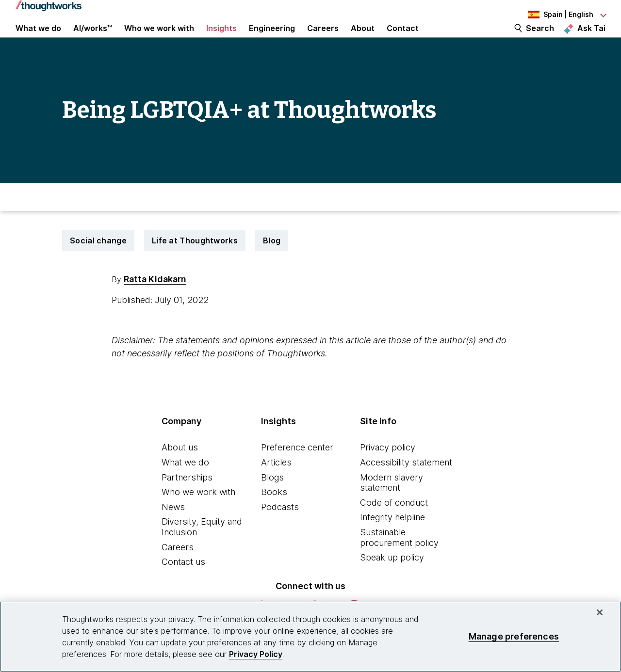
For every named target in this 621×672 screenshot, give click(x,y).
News (173, 531)
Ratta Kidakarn (155, 303)
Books (274, 516)
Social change (98, 264)
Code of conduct (394, 526)
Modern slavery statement (392, 506)
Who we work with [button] (159, 40)
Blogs (272, 501)
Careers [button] (323, 40)
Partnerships (187, 501)
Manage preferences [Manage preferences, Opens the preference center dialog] (514, 636)
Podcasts (280, 531)
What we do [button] (38, 40)
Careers (178, 570)
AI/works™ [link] (93, 40)
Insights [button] (221, 40)
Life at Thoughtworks (195, 264)
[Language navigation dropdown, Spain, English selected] (552, 15)
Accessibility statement (406, 486)
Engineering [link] (272, 40)
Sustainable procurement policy (399, 561)
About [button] (363, 40)
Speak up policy (392, 581)
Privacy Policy (256, 654)
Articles (276, 486)
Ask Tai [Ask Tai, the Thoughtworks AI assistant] (591, 39)
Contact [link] (403, 40)
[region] (310, 637)
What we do (185, 486)
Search (540, 40)
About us (180, 471)
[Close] (600, 612)
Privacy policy (388, 471)
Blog (272, 264)
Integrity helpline (392, 541)
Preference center (297, 471)
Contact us (183, 585)
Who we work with (198, 516)
